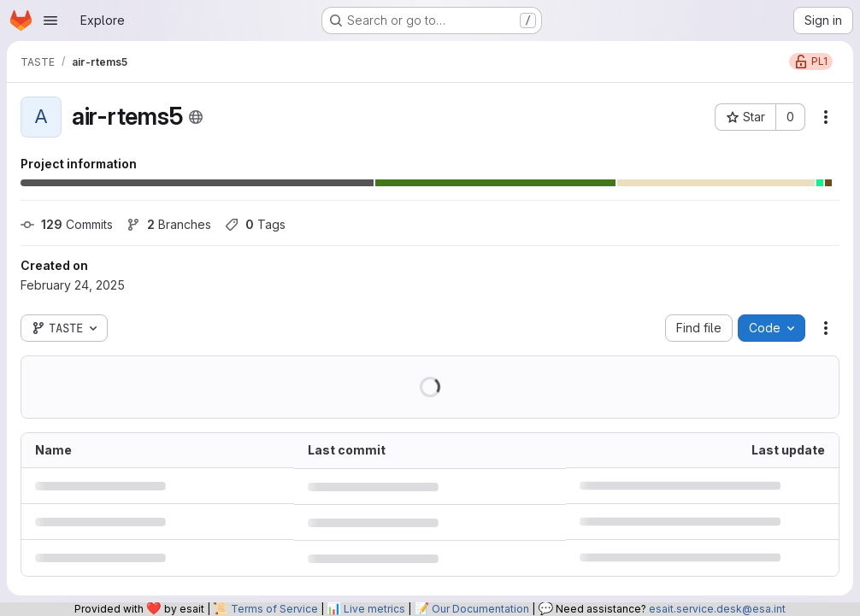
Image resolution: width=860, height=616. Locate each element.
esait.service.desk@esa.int (717, 609)
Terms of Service (274, 609)
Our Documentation (480, 609)
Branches (169, 224)
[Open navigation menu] (50, 21)
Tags (255, 224)
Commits (67, 224)
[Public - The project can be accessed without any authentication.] (196, 117)
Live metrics (374, 609)
